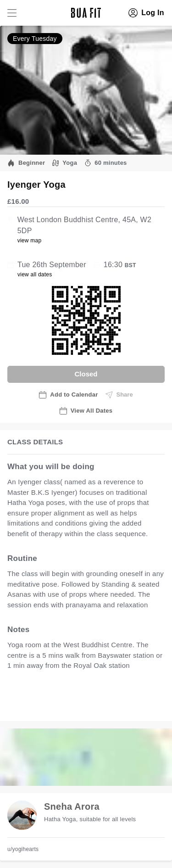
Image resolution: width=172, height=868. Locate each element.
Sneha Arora (72, 806)
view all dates (35, 274)
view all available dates (54, 704)
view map (30, 241)
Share (119, 395)
